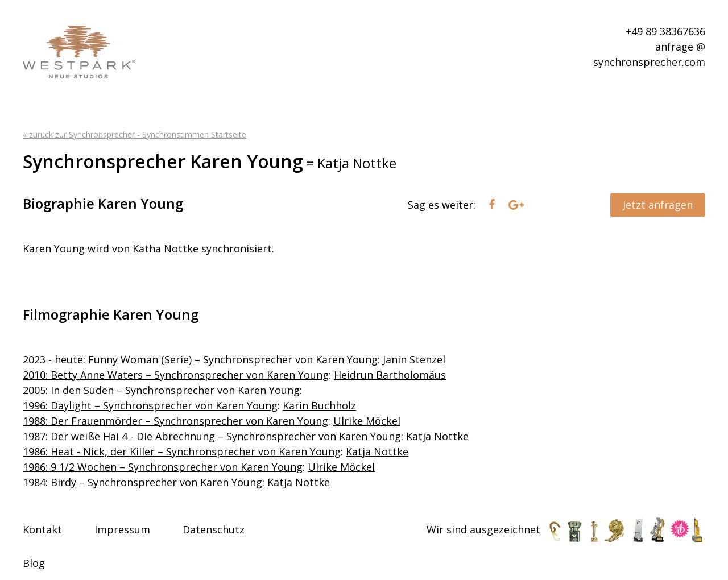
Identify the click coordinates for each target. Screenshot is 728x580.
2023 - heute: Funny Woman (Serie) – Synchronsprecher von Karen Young (200, 359)
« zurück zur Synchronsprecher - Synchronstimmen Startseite (135, 134)
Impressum (122, 529)
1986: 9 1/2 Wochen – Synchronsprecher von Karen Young (163, 467)
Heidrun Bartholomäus (390, 375)
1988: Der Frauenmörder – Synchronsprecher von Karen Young (175, 421)
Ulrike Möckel (367, 421)
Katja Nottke (437, 436)
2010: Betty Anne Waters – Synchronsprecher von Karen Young (176, 375)
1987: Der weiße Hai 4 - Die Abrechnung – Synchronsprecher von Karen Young (212, 436)
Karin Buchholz (319, 405)
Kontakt (42, 529)
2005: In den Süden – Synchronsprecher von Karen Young (161, 390)
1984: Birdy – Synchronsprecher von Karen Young (142, 482)
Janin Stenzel (414, 359)
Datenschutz (214, 529)
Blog (34, 563)
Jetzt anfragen (658, 205)
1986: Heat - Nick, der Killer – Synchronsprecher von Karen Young (182, 451)
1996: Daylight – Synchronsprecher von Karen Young (150, 405)
